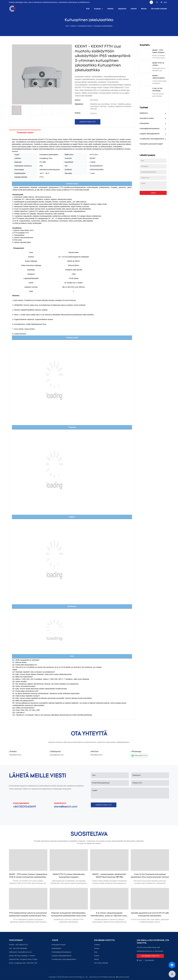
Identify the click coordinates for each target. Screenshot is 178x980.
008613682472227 (140, 756)
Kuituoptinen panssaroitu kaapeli (151, 144)
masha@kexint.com (57, 755)
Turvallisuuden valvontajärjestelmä (152, 139)
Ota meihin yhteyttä (159, 9)
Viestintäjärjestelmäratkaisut (150, 128)
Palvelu (111, 9)
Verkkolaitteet (144, 123)
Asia (96, 952)
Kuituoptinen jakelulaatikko (103, 26)
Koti (88, 9)
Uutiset (134, 9)
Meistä (144, 9)
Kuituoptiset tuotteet (85, 26)
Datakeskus (144, 113)
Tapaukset (122, 9)
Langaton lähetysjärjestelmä (150, 134)
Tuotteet (97, 9)
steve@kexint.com (66, 807)
